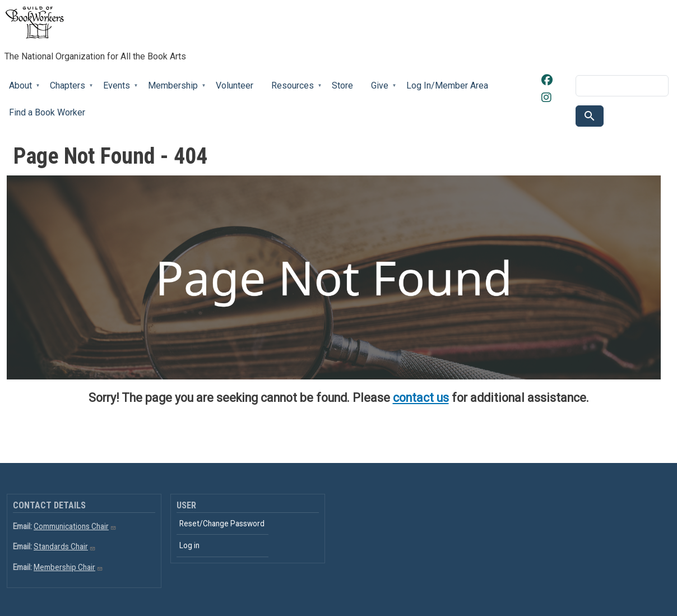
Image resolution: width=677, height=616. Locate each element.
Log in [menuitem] (189, 545)
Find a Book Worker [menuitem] (47, 112)
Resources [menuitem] (292, 90)
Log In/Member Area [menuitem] (447, 85)
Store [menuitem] (342, 85)
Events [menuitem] (116, 90)
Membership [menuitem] (172, 90)
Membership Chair (68, 567)
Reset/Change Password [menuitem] (222, 524)
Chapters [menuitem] (67, 90)
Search (590, 116)
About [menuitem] (20, 90)
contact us (421, 398)
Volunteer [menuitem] (235, 85)
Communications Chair (75, 526)
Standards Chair (65, 546)
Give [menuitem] (379, 90)
